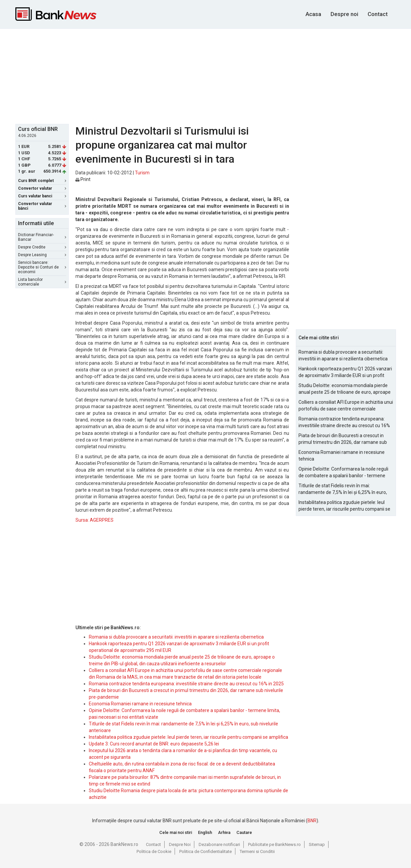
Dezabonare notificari (219, 844)
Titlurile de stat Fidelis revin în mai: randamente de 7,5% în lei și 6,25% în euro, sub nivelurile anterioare (343, 489)
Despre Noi (180, 844)
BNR (312, 821)
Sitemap (317, 844)
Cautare (244, 832)
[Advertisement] (206, 75)
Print (83, 179)
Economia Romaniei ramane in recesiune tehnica (140, 704)
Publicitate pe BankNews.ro (274, 844)
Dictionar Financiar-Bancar (42, 237)
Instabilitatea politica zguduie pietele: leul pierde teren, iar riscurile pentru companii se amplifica (188, 737)
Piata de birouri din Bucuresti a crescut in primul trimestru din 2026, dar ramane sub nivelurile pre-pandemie (343, 439)
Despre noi (344, 14)
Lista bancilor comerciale (42, 282)
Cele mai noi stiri (176, 832)
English (205, 832)
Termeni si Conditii (257, 851)
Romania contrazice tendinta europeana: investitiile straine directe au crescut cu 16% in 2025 (186, 684)
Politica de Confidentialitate (205, 851)
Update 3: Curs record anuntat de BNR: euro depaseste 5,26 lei (154, 744)
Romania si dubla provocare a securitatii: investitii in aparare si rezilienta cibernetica (176, 637)
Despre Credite (42, 247)
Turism (142, 173)
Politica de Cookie (154, 851)
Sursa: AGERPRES (94, 520)
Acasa (313, 14)
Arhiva (224, 832)
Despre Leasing (42, 255)
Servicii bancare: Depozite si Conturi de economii (42, 267)
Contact (378, 14)
